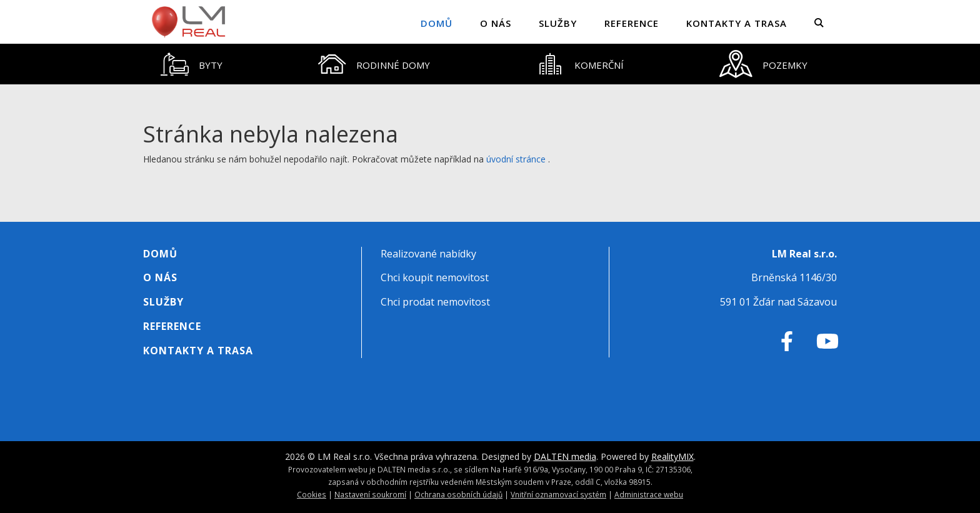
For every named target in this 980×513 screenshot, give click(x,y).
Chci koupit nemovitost (435, 277)
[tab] (192, 64)
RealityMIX (672, 456)
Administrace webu (649, 494)
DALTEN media (565, 456)
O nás (496, 23)
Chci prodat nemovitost (435, 302)
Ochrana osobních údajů (458, 494)
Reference (632, 23)
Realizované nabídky (428, 254)
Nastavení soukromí (370, 494)
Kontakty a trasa (737, 23)
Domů (437, 23)
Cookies (312, 494)
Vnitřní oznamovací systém (558, 494)
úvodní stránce (516, 159)
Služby (558, 23)
